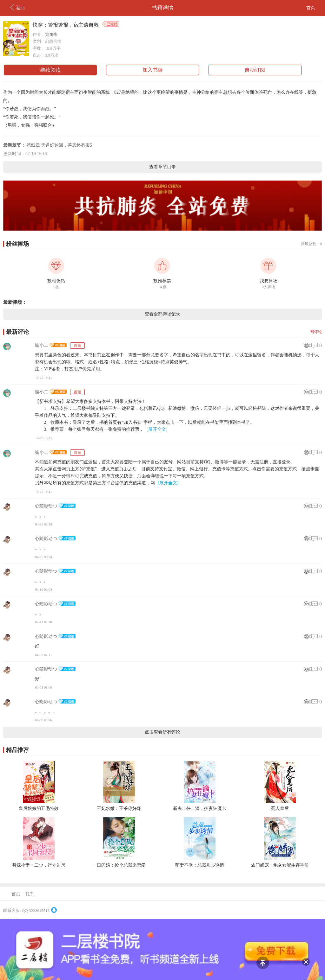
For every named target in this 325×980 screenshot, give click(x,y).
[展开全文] (157, 429)
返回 (17, 7)
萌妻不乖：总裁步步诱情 (200, 865)
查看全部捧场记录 (162, 314)
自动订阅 (255, 70)
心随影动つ (46, 506)
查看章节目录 (162, 167)
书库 (29, 894)
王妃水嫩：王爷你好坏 (119, 808)
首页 (311, 8)
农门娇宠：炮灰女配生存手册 (280, 865)
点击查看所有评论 (162, 732)
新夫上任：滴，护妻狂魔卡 (200, 808)
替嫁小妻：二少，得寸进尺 (39, 865)
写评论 (316, 332)
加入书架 (153, 70)
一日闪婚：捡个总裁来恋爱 (119, 865)
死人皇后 (280, 808)
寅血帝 (51, 34)
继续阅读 (50, 70)
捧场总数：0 (311, 244)
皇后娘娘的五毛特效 (39, 808)
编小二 (42, 345)
